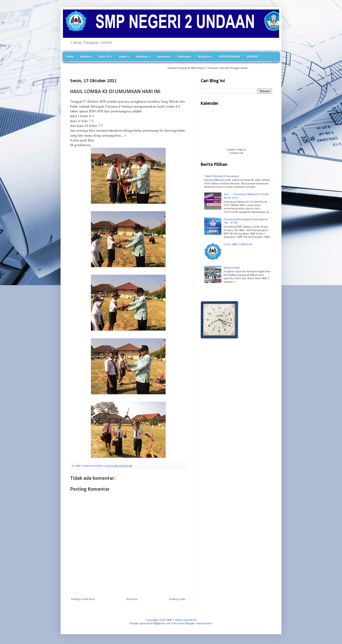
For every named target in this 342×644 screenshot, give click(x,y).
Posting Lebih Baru (83, 599)
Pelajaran (143, 57)
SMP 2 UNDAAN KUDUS (182, 620)
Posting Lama (177, 599)
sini (249, 68)
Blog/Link (205, 57)
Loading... (236, 130)
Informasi (164, 57)
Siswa (124, 57)
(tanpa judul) (232, 268)
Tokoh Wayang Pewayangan (222, 176)
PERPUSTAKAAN (230, 57)
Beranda (132, 599)
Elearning (185, 57)
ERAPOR (252, 57)
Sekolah (86, 57)
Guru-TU (106, 57)
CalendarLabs (236, 153)
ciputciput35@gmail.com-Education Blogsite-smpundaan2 (176, 623)
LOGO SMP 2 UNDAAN (238, 244)
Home (70, 57)
